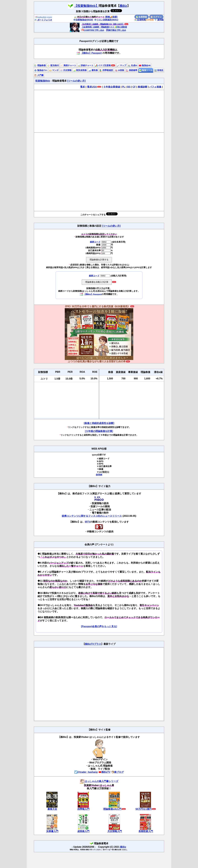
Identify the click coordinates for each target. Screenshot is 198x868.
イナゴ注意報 (103, 65)
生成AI (133, 65)
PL (124, 87)
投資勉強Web (43, 81)
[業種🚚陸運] (111, 17)
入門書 (39, 75)
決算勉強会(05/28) (83, 20)
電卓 (82, 87)
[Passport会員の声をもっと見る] (99, 626)
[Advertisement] (99, 111)
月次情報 (66, 70)
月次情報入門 (115, 831)
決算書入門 (52, 831)
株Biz (123, 6)
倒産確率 (132, 70)
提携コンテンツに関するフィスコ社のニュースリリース (92, 516)
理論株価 (40, 65)
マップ (122, 65)
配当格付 (53, 65)
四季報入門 (83, 809)
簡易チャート (68, 65)
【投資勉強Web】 (86, 6)
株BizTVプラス (93, 644)
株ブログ (117, 772)
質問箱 (159, 20)
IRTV (88, 522)
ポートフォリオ (43, 20)
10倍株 (120, 70)
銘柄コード (95, 242)
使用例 (99, 475)
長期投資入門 (146, 831)
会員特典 (140, 20)
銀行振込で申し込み (116, 30)
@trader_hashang (86, 772)
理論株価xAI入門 (112, 809)
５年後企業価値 (112, 87)
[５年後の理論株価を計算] (99, 431)
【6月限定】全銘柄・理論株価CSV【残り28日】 (103, 24)
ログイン (156, 17)
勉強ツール (146, 70)
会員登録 (142, 17)
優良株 (93, 70)
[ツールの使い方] (76, 81)
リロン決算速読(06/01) (106, 20)
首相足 (159, 70)
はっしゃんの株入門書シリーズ (99, 781)
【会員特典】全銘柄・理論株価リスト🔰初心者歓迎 (104, 27)
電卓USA (92, 87)
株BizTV (104, 772)
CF (134, 87)
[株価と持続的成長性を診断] (99, 423)
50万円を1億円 (144, 809)
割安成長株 (80, 70)
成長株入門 (83, 831)
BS (129, 87)
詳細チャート (86, 65)
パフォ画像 (155, 87)
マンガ (54, 70)
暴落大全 (52, 809)
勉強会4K (145, 65)
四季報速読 (106, 70)
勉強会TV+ (41, 70)
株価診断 (143, 87)
